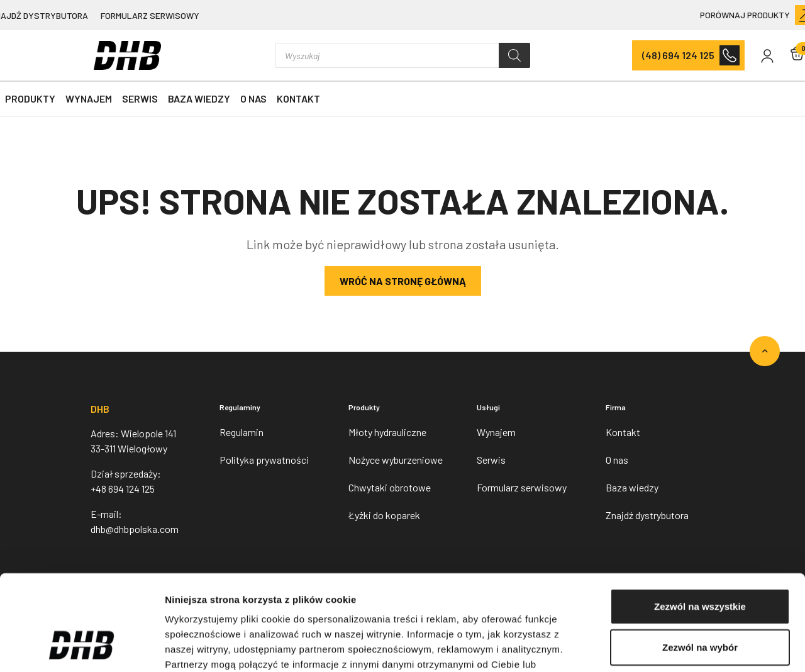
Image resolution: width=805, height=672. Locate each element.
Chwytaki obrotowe (390, 487)
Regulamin (241, 432)
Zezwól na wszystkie (700, 523)
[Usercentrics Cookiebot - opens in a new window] (81, 647)
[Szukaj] (514, 55)
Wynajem (89, 98)
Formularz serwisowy (150, 15)
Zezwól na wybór (700, 565)
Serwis (140, 98)
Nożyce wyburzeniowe (396, 460)
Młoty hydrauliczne (387, 432)
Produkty (30, 98)
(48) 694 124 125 (678, 55)
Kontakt (298, 98)
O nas (253, 98)
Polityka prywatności (264, 460)
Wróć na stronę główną (403, 281)
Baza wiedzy (199, 98)
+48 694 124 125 (123, 489)
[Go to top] (765, 351)
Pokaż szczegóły (671, 647)
